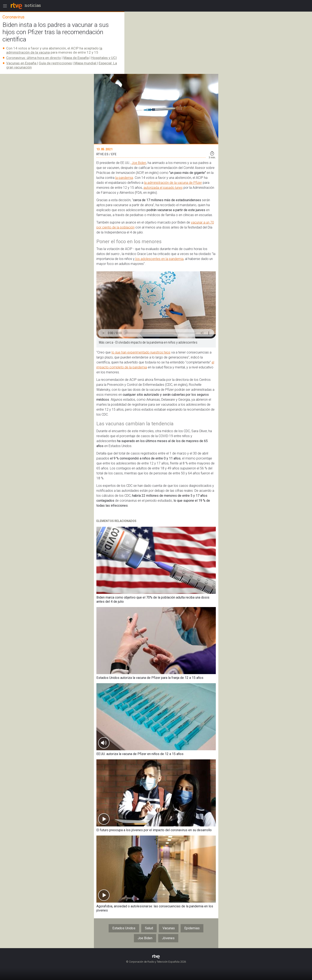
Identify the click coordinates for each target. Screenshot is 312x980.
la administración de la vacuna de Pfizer (173, 183)
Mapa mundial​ (85, 63)
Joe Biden (139, 163)
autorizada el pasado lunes (163, 188)
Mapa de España (76, 58)
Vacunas (169, 928)
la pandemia (124, 178)
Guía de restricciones (55, 63)
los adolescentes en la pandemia (159, 259)
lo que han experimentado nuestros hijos (141, 352)
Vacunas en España (22, 63)
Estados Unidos (124, 928)
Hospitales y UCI (104, 58)
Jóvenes (168, 938)
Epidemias (192, 928)
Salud (149, 928)
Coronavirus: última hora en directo (34, 58)
